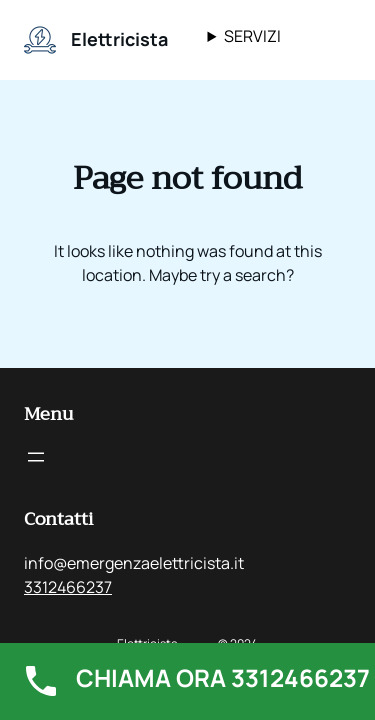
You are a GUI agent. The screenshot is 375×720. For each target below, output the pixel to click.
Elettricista (119, 39)
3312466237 (68, 587)
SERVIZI (252, 36)
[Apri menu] (36, 457)
